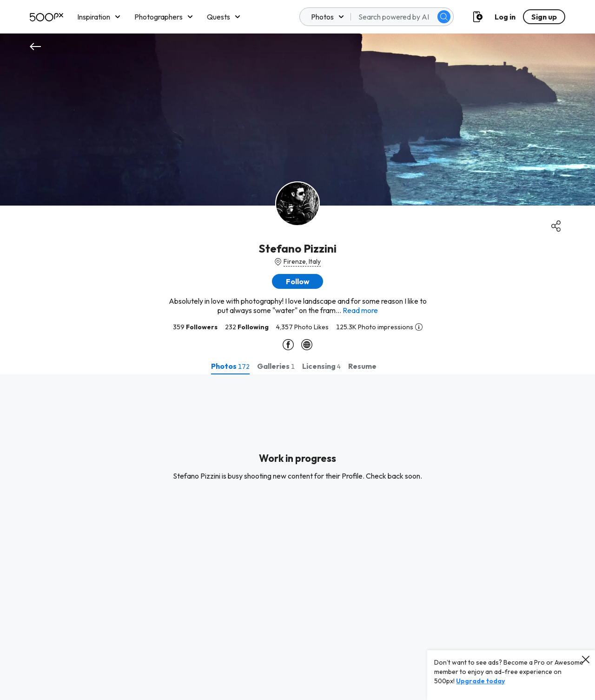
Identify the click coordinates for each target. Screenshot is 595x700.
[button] (297, 281)
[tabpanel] (297, 537)
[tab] (230, 366)
